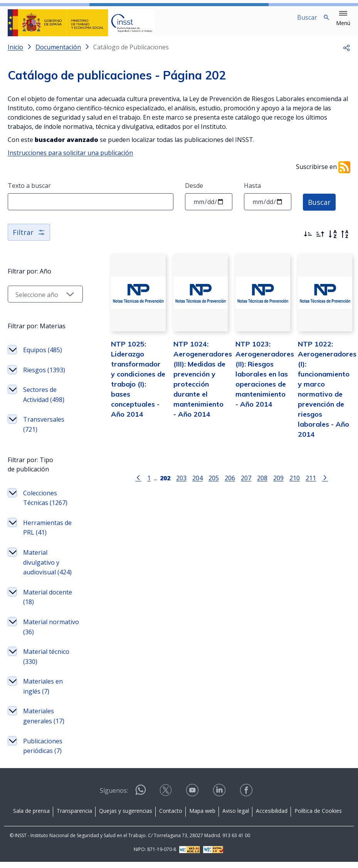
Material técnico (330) (46, 666)
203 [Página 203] (181, 484)
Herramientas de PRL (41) (47, 537)
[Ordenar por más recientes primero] (308, 240)
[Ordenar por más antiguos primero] (320, 240)
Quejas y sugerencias (126, 817)
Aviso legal (236, 817)
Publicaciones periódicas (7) (43, 755)
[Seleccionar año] (45, 303)
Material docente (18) (48, 606)
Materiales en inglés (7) (43, 696)
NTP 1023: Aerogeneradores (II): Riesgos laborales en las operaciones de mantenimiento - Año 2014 (264, 381)
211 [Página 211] (310, 484)
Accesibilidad (272, 817)
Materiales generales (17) (44, 725)
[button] (343, 19)
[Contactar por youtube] (193, 799)
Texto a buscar (29, 192)
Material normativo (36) (51, 636)
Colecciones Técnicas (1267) (45, 507)
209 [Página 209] (278, 484)
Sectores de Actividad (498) (44, 404)
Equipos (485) (43, 359)
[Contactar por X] (166, 799)
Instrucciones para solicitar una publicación (70, 159)
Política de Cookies (318, 817)
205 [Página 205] (213, 484)
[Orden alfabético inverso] (345, 240)
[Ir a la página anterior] (138, 484)
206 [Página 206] (229, 484)
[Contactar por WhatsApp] (141, 799)
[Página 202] (165, 484)
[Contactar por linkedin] (220, 799)
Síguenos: (114, 797)
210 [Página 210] (294, 484)
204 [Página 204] (197, 484)
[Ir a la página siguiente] (324, 484)
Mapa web (202, 817)
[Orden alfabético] (333, 240)
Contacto (171, 817)
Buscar (319, 208)
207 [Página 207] (246, 484)
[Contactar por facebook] (247, 799)
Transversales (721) (44, 434)
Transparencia (74, 817)
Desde (194, 192)
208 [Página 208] (262, 484)
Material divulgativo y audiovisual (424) (47, 572)
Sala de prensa (31, 817)
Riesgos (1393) (44, 379)
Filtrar (29, 238)
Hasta (252, 192)
